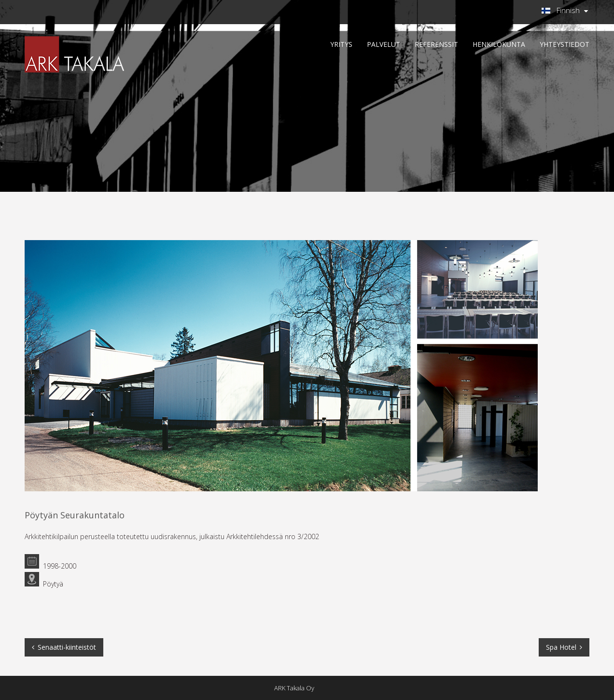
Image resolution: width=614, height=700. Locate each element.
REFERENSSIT (436, 44)
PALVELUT (384, 44)
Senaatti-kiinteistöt (67, 647)
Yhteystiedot (565, 44)
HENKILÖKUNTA (499, 44)
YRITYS (341, 44)
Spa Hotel (561, 647)
